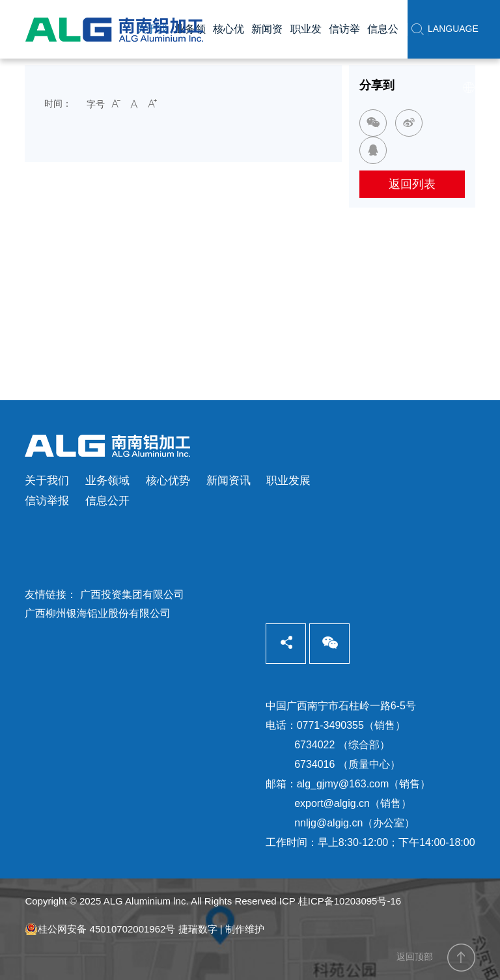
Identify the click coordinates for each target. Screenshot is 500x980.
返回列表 (412, 184)
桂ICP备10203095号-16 (350, 901)
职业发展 (288, 481)
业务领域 (107, 481)
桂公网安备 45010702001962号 (100, 929)
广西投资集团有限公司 (132, 594)
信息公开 (107, 501)
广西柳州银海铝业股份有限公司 (98, 613)
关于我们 (47, 481)
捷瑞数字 (198, 929)
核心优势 (168, 481)
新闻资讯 (229, 481)
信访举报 (47, 501)
